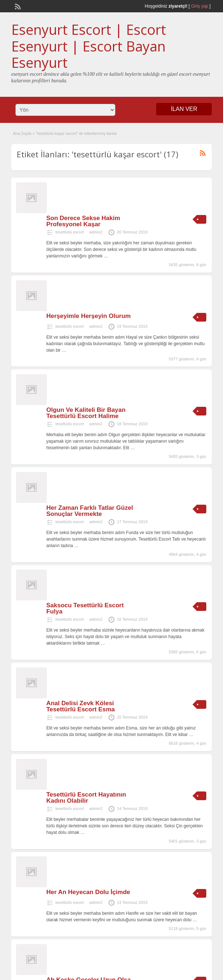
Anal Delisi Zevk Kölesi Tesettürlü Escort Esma (80, 706)
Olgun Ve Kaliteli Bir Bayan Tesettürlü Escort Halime (86, 413)
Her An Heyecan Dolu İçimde (88, 892)
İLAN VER (184, 109)
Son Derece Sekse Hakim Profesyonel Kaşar (83, 221)
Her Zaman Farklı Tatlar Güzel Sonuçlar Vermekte (90, 511)
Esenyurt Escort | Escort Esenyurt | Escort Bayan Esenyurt (89, 46)
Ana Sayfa (22, 133)
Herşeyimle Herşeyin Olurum (88, 316)
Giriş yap (200, 6)
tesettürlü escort (69, 232)
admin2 (96, 232)
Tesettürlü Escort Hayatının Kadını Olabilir (86, 798)
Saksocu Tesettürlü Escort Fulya (85, 608)
